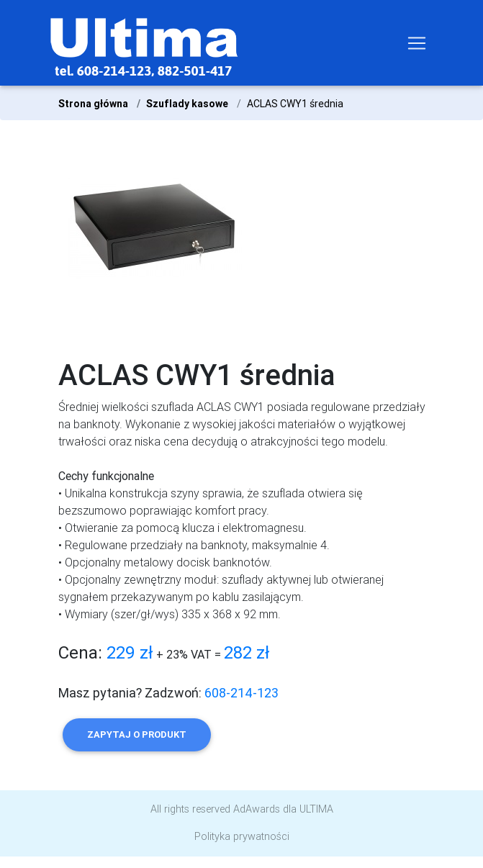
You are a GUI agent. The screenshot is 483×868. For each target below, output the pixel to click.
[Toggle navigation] (417, 43)
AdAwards (257, 809)
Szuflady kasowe (187, 104)
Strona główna (93, 104)
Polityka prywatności (242, 836)
